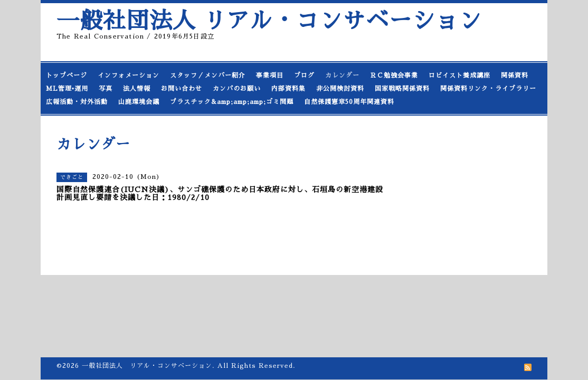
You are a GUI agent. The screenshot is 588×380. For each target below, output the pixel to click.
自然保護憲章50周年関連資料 (349, 102)
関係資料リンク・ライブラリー (488, 89)
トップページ (67, 75)
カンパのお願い (237, 89)
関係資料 (515, 75)
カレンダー (342, 75)
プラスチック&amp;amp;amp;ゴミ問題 (232, 102)
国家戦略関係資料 (402, 89)
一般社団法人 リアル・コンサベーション (269, 21)
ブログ (304, 75)
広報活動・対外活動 (77, 102)
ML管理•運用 (67, 89)
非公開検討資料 (340, 89)
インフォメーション (129, 75)
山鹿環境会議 (139, 102)
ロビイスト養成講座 (459, 75)
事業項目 (270, 75)
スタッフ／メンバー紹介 (208, 75)
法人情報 (137, 89)
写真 (106, 89)
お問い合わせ (182, 89)
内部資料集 (288, 89)
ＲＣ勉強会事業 (394, 75)
